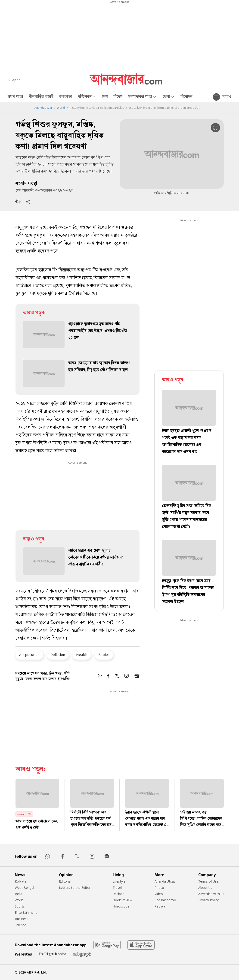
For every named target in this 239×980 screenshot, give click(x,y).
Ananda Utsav (165, 881)
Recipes (118, 894)
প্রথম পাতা (15, 97)
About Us (205, 888)
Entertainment (26, 912)
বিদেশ (118, 97)
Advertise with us (211, 894)
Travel (117, 888)
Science (20, 925)
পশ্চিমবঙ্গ (87, 97)
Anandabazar (43, 108)
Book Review (123, 900)
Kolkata (21, 881)
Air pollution (29, 654)
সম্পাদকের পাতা (142, 97)
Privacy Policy (208, 900)
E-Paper (14, 80)
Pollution (58, 654)
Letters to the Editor (75, 888)
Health (82, 654)
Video (159, 894)
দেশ (105, 97)
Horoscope (121, 906)
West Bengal (24, 888)
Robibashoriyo (165, 900)
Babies (104, 654)
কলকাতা (65, 97)
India (19, 894)
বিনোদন (186, 97)
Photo (159, 888)
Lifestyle (119, 881)
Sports (20, 906)
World (61, 108)
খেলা (169, 97)
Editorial (65, 881)
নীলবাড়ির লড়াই (41, 97)
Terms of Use (208, 881)
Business (22, 919)
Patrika (160, 906)
